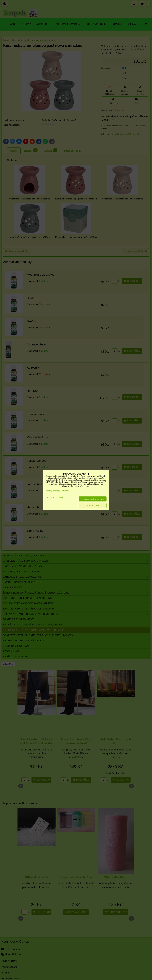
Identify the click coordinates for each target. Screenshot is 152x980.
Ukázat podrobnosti (55, 497)
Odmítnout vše (93, 505)
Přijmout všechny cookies (93, 499)
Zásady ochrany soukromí (58, 491)
